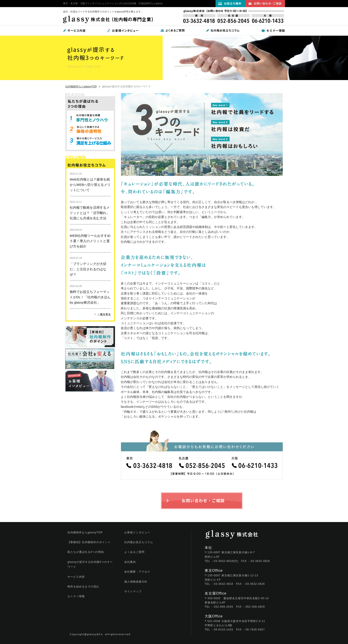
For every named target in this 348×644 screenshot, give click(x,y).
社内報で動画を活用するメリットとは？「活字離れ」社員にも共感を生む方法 (90, 213)
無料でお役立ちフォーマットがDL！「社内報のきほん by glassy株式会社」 (90, 297)
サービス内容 (76, 577)
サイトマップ (133, 591)
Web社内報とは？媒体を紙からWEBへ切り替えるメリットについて (90, 185)
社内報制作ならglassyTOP (81, 86)
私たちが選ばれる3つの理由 (86, 552)
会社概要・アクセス (137, 572)
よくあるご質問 (134, 552)
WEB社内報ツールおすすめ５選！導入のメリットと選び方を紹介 (90, 241)
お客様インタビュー (137, 532)
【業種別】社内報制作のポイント (89, 542)
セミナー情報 (76, 596)
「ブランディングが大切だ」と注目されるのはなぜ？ (88, 269)
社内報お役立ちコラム (139, 542)
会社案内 (130, 562)
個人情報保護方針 (136, 582)
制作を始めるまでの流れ (83, 587)
